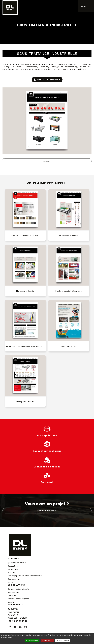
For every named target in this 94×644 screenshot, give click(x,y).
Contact (11, 582)
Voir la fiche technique (49, 79)
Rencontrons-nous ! (47, 511)
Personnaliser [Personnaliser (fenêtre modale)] (63, 641)
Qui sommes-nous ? (17, 563)
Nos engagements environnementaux (25, 576)
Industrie (12, 602)
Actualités (12, 572)
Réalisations (13, 566)
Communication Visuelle (18, 589)
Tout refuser (47, 641)
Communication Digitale (18, 599)
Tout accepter (32, 641)
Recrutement (13, 579)
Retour (46, 161)
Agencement (13, 592)
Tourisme (12, 596)
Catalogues (13, 569)
